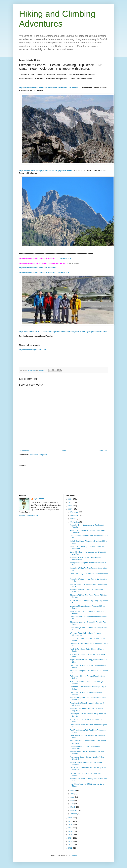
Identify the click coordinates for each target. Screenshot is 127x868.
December (75, 512)
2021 (71, 509)
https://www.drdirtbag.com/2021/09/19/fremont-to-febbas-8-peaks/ (49, 88)
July (72, 794)
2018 (71, 825)
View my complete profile (29, 515)
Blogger (74, 855)
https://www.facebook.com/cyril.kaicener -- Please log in (44, 272)
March (73, 807)
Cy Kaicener (39, 499)
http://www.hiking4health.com (32, 349)
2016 (71, 831)
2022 (71, 506)
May (72, 800)
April (72, 804)
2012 (71, 845)
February (74, 810)
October (74, 519)
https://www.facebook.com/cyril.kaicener (38, 268)
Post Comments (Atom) (38, 455)
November (75, 515)
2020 (71, 818)
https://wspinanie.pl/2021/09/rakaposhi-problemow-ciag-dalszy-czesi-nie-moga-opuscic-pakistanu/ (63, 331)
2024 (71, 499)
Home (64, 451)
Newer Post (24, 451)
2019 (71, 821)
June (72, 797)
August (73, 790)
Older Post (103, 451)
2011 (71, 848)
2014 (71, 838)
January (74, 814)
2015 (71, 835)
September (75, 522)
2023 (71, 502)
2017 (71, 828)
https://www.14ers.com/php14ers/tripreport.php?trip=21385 (46, 170)
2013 (71, 841)
